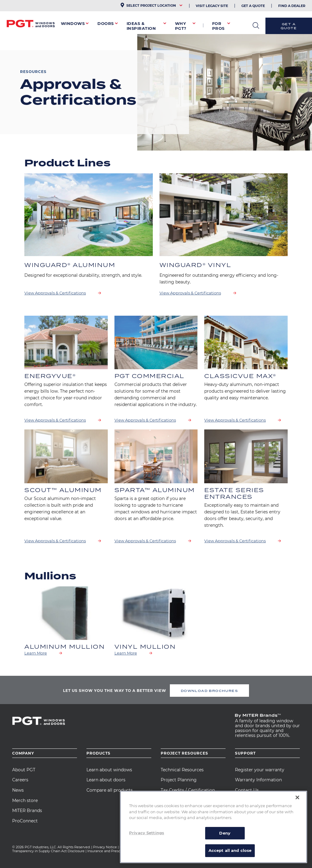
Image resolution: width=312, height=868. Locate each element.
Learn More (36, 653)
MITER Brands (27, 811)
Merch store (25, 800)
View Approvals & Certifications (55, 293)
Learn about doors (106, 780)
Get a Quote (289, 26)
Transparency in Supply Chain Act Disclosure (48, 851)
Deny (225, 833)
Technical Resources (182, 770)
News (18, 790)
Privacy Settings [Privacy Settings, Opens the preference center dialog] (147, 833)
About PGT (24, 770)
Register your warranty (260, 770)
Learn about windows (109, 770)
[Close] (297, 797)
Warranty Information (258, 780)
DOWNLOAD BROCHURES (209, 691)
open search (256, 26)
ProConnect (25, 821)
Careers (20, 780)
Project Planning (179, 780)
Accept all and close (230, 850)
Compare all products (110, 790)
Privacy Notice (105, 847)
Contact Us (247, 790)
